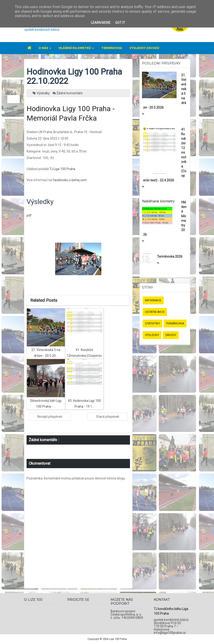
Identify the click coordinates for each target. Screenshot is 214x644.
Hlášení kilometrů (76, 48)
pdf (29, 215)
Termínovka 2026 (170, 256)
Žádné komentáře (70, 93)
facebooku (60, 180)
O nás (45, 48)
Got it (120, 23)
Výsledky (44, 93)
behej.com (79, 180)
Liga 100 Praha (118, 639)
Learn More (101, 23)
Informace (153, 300)
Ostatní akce (155, 312)
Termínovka (112, 48)
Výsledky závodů (144, 48)
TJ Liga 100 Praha (62, 169)
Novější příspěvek (50, 417)
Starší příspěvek (108, 417)
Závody (171, 335)
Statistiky (152, 323)
